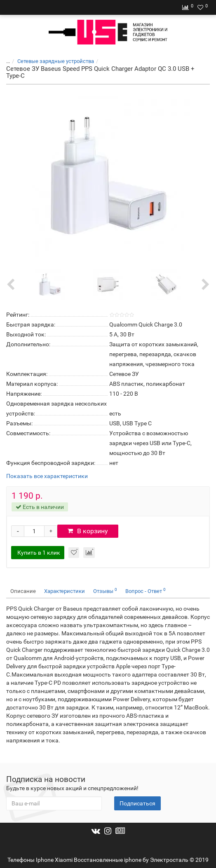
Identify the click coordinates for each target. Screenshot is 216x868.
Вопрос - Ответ (146, 591)
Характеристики (65, 591)
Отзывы (105, 591)
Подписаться (137, 803)
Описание (23, 591)
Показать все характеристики (47, 476)
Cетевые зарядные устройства (56, 61)
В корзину (88, 531)
